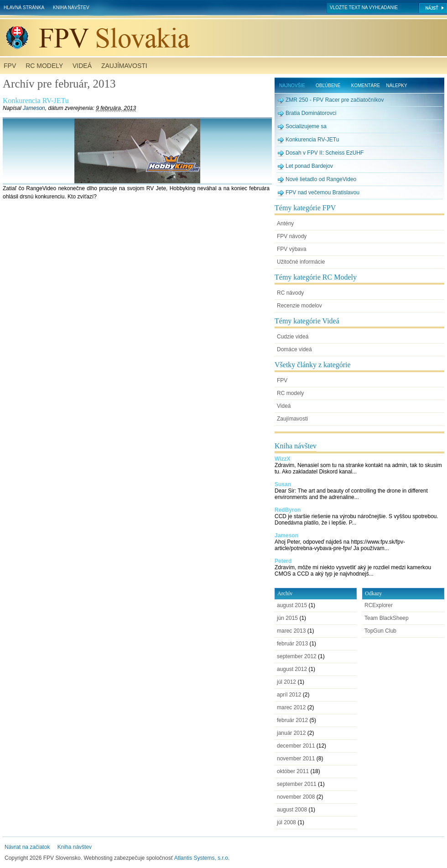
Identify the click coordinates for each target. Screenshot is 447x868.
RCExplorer (379, 605)
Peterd (283, 561)
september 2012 (297, 656)
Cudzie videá (293, 337)
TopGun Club (380, 631)
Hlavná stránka (24, 8)
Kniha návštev (71, 8)
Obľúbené (328, 86)
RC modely (44, 66)
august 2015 (292, 605)
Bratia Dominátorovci (311, 113)
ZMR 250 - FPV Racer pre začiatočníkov (335, 100)
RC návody (290, 293)
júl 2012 (286, 682)
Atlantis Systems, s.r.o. (202, 858)
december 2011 (296, 746)
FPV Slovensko (225, 38)
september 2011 (297, 784)
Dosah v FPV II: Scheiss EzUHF (325, 153)
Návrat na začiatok (27, 847)
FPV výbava (292, 249)
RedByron (288, 510)
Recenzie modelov (299, 306)
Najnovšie (292, 86)
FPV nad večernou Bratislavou (322, 192)
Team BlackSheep (387, 618)
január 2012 (291, 733)
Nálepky (397, 86)
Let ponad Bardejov (309, 166)
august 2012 (292, 669)
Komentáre (366, 86)
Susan (283, 484)
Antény (285, 223)
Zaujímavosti (124, 66)
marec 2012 (291, 707)
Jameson (34, 108)
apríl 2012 (289, 695)
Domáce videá (294, 349)
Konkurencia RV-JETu (36, 101)
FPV (10, 66)
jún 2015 (287, 618)
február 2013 (292, 644)
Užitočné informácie (301, 262)
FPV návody (292, 236)
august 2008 (292, 810)
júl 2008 (286, 822)
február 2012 (292, 720)
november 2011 (296, 759)
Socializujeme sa (306, 126)
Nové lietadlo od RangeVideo (321, 179)
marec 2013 (291, 631)
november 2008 (296, 797)
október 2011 (293, 771)
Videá (82, 66)
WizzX (283, 459)
